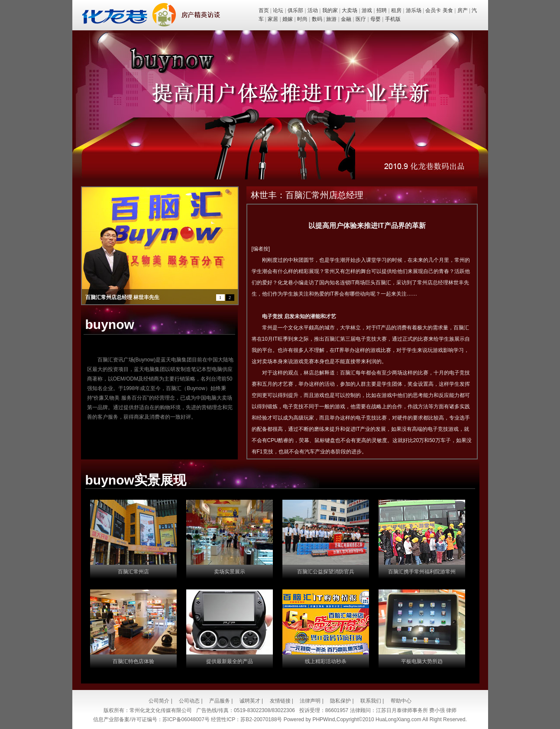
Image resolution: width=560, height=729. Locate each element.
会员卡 (433, 10)
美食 (448, 10)
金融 (346, 19)
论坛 (278, 10)
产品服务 (220, 701)
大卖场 (350, 10)
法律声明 (310, 701)
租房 (396, 10)
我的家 (330, 10)
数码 (317, 19)
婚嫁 (288, 19)
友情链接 (280, 701)
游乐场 (414, 10)
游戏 (367, 10)
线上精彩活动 (320, 661)
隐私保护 (340, 701)
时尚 (302, 19)
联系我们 (371, 701)
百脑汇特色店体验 (133, 661)
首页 (264, 10)
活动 (313, 10)
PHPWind (324, 719)
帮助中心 (401, 701)
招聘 (382, 10)
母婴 (375, 19)
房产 (463, 10)
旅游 (331, 19)
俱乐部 (295, 10)
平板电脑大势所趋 (422, 661)
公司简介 (159, 701)
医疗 (361, 19)
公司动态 (189, 701)
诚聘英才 (250, 701)
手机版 (393, 19)
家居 (273, 19)
